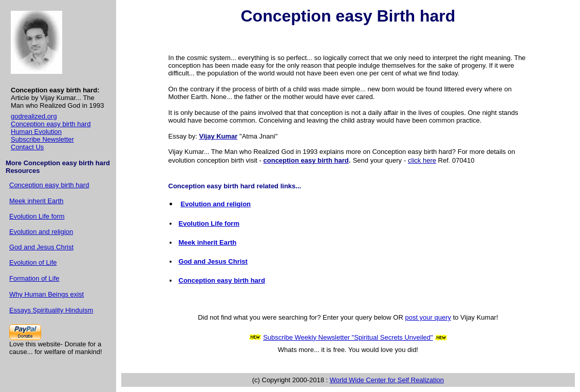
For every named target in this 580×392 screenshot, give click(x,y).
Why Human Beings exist (46, 294)
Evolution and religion (41, 232)
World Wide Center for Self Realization (387, 380)
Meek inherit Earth (36, 201)
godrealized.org (34, 116)
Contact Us (27, 147)
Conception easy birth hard (51, 124)
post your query (428, 317)
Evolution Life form (37, 216)
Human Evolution (36, 132)
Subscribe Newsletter (42, 139)
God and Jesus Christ (41, 247)
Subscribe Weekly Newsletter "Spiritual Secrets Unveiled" (348, 337)
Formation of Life (34, 278)
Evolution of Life (33, 262)
